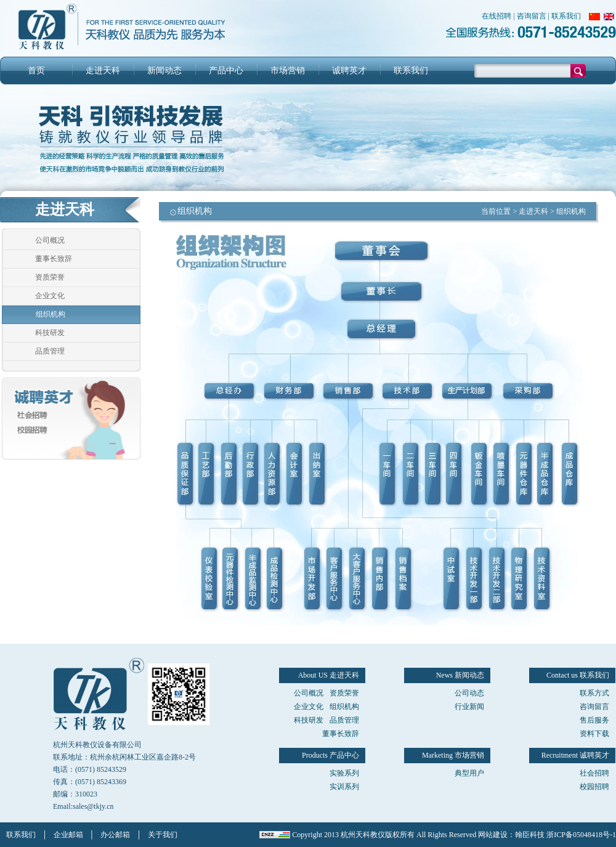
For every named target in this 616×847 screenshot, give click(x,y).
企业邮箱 (68, 835)
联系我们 (566, 16)
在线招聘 (496, 16)
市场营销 (288, 71)
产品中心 (226, 71)
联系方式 (594, 693)
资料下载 (594, 734)
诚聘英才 (349, 71)
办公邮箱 (115, 835)
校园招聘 (594, 787)
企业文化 (50, 296)
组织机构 (51, 314)
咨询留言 (532, 16)
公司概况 (50, 240)
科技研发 (50, 333)
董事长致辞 (54, 259)
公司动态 (469, 693)
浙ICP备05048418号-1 (581, 835)
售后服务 (594, 720)
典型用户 (469, 773)
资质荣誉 (50, 277)
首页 (36, 71)
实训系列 (344, 787)
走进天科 (103, 71)
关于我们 (163, 835)
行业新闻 (469, 707)
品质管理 (50, 351)
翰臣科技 (530, 835)
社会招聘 (594, 773)
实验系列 (344, 773)
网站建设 (493, 835)
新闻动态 (164, 71)
